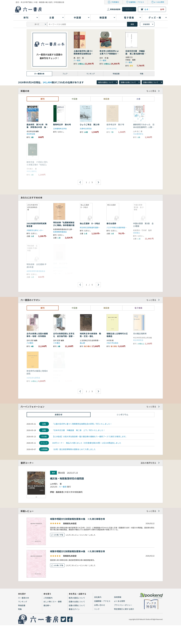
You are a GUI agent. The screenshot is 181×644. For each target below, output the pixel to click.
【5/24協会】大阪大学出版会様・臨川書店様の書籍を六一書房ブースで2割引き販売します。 (90, 436)
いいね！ (57, 535)
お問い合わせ (100, 605)
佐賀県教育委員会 (60, 232)
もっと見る (151, 91)
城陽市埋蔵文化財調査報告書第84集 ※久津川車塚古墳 (77, 551)
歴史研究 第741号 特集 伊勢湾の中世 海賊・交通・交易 (37, 127)
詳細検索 (146, 24)
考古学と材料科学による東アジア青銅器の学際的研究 (109, 54)
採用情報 (118, 597)
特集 (20, 609)
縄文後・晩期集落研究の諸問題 (67, 478)
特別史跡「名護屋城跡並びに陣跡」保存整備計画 (64, 224)
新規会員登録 (115, 9)
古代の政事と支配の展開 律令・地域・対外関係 (38, 335)
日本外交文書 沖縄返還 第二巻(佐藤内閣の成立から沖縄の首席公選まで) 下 (136, 55)
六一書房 (77, 60)
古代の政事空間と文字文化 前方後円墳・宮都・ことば (64, 336)
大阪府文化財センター (35, 230)
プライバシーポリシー (123, 605)
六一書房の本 (24, 598)
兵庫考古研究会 (86, 129)
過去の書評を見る (148, 463)
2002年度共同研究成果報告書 (37, 225)
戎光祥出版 (31, 134)
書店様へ (47, 605)
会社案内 (98, 597)
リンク (97, 609)
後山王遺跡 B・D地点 (90, 223)
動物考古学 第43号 (63, 124)
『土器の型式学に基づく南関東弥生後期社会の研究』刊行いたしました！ (82, 424)
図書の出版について (128, 82)
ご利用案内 (115, 2)
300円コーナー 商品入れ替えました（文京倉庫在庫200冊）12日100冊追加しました (87, 443)
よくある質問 (159, 2)
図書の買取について (151, 82)
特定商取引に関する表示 (124, 609)
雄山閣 (82, 343)
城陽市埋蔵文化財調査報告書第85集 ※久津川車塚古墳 (77, 519)
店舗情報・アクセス (136, 2)
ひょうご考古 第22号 (90, 124)
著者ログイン (74, 609)
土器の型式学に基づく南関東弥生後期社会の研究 (83, 54)
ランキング (23, 602)
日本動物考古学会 (60, 129)
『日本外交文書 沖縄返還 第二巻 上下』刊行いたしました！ (79, 430)
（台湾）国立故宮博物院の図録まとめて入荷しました (74, 449)
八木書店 (30, 343)
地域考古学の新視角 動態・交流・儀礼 (90, 335)
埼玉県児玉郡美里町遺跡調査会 (92, 227)
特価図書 (22, 605)
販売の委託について (106, 82)
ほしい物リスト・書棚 (52, 602)
